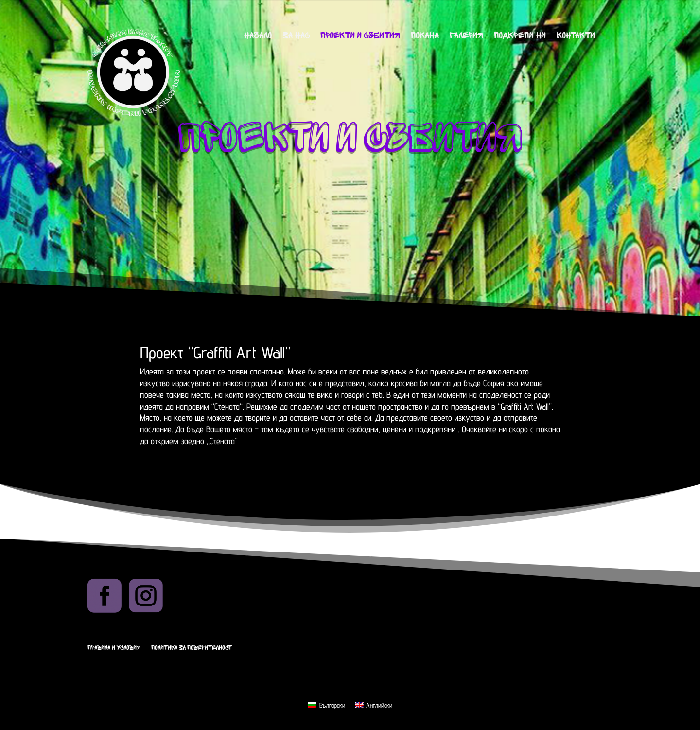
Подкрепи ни (520, 36)
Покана (425, 36)
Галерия (466, 36)
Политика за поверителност (192, 648)
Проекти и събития (360, 36)
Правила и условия (114, 648)
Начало (258, 36)
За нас (296, 36)
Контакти (576, 36)
